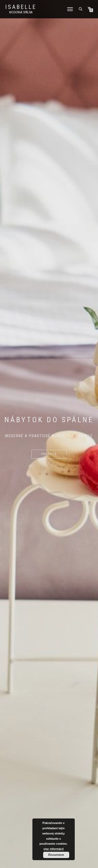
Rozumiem (56, 855)
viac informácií (53, 849)
